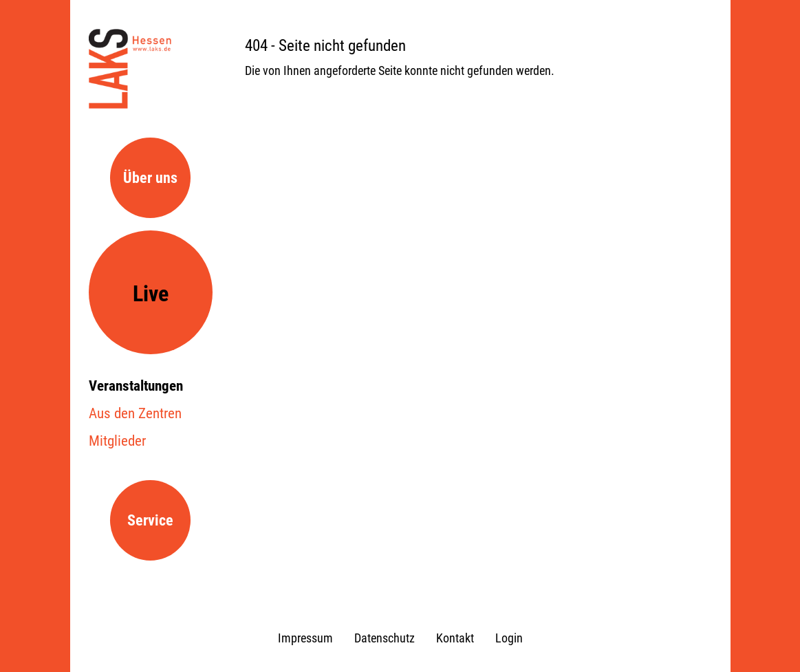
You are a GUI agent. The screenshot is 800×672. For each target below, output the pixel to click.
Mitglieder (117, 441)
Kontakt (455, 638)
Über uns (150, 178)
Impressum (305, 638)
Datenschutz (385, 638)
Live (151, 294)
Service (150, 520)
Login (509, 638)
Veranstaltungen (136, 386)
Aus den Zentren (135, 413)
